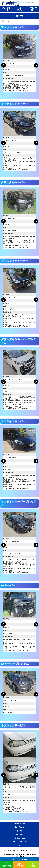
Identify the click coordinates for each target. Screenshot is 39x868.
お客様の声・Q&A (19, 838)
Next (36, 65)
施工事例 (19, 831)
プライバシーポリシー (19, 842)
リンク (19, 845)
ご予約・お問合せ (19, 834)
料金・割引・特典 (19, 824)
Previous (3, 65)
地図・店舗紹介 (19, 827)
